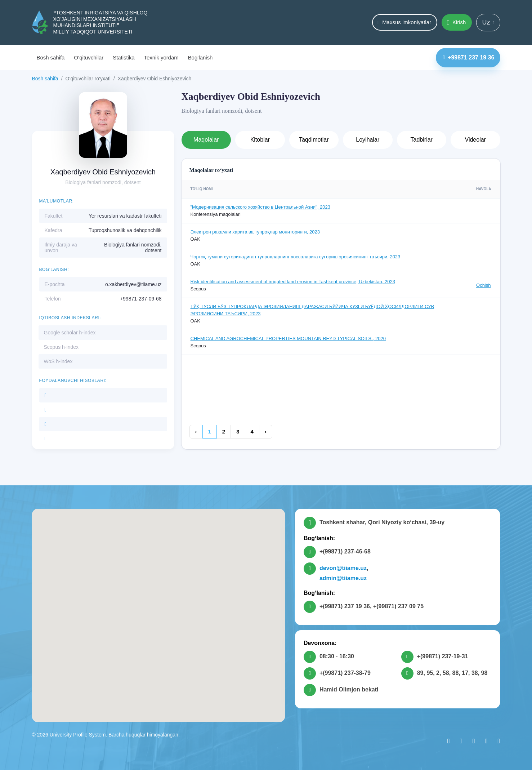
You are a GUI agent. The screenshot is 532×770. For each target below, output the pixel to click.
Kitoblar (260, 140)
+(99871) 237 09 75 (398, 606)
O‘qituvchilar (89, 57)
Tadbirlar (422, 140)
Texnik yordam (161, 57)
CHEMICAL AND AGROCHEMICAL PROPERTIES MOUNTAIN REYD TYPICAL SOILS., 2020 (288, 339)
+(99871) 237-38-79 (345, 673)
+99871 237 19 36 (469, 57)
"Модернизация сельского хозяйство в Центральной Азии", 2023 (260, 207)
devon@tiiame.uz (343, 568)
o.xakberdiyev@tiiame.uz (133, 284)
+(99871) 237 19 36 (345, 606)
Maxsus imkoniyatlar (404, 22)
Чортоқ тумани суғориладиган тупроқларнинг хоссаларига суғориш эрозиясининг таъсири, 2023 (296, 257)
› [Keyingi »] (266, 431)
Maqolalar (206, 140)
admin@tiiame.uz (343, 578)
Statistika (124, 57)
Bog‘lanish (200, 57)
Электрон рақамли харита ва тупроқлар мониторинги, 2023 (255, 232)
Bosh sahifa (51, 57)
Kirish (456, 23)
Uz (488, 22)
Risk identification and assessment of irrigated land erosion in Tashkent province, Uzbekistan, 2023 (293, 282)
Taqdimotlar (314, 140)
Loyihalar (368, 140)
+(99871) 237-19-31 (443, 656)
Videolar (475, 140)
